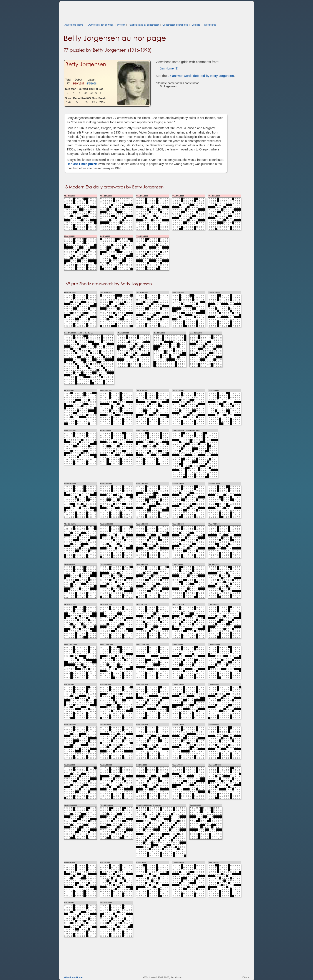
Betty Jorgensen (86, 64)
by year (121, 25)
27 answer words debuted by (201, 76)
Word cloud (210, 25)
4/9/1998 (92, 84)
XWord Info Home (74, 25)
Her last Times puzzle (82, 164)
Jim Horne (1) (169, 68)
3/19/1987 (78, 84)
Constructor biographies (175, 25)
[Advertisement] (143, 10)
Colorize (196, 25)
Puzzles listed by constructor (144, 25)
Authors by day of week (101, 25)
